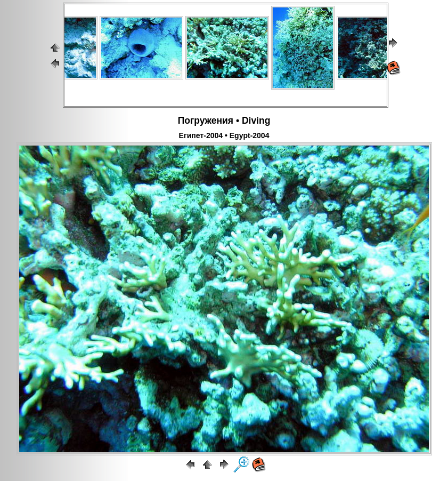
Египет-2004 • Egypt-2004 (224, 135)
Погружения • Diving (224, 121)
